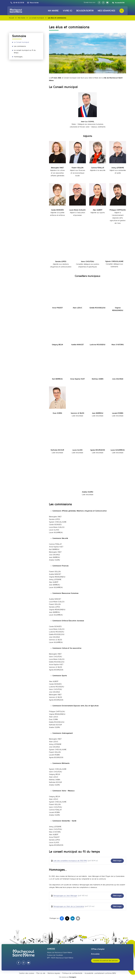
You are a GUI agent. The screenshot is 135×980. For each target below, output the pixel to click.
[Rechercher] (122, 11)
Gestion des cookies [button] (27, 973)
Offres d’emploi (98, 949)
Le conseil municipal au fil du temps (25, 52)
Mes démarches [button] (106, 11)
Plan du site (41, 973)
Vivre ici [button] (67, 11)
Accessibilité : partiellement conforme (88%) (100, 973)
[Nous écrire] (33, 3)
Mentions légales (54, 973)
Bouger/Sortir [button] (85, 11)
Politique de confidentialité (72, 973)
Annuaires (95, 954)
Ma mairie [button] (53, 11)
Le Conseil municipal (21, 42)
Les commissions (20, 46)
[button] (17, 3)
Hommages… (19, 57)
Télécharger (117, 861)
